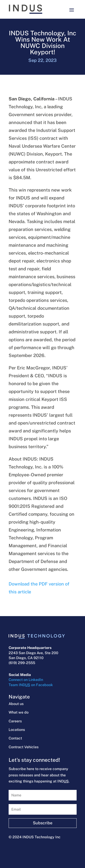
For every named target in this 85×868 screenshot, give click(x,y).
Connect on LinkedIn (26, 680)
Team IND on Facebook (31, 685)
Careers (15, 721)
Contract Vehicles (24, 747)
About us (16, 704)
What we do (19, 712)
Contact (15, 738)
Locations (17, 730)
